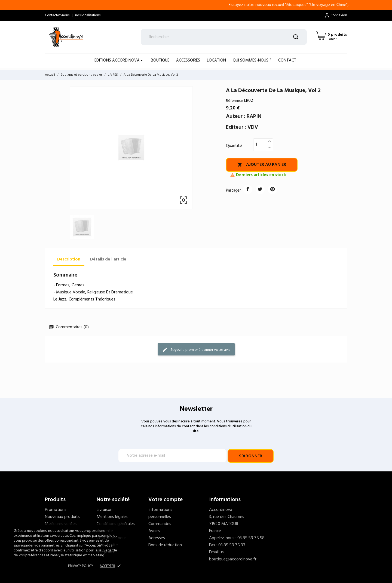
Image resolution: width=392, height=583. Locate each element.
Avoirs (154, 531)
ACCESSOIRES (188, 60)
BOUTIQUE (160, 60)
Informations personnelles (160, 513)
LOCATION (216, 60)
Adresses (157, 538)
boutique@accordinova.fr (233, 559)
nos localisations (88, 15)
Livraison (105, 510)
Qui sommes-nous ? (252, 60)
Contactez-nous (57, 15)
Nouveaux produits (62, 517)
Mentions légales (112, 517)
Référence (235, 101)
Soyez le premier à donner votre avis (196, 350)
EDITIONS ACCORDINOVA (118, 60)
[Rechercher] (224, 37)
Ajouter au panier (262, 165)
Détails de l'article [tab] (108, 259)
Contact (287, 60)
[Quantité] (260, 145)
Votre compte (166, 500)
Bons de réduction (165, 545)
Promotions (56, 510)
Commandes (160, 524)
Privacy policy (81, 566)
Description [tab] (69, 259)
